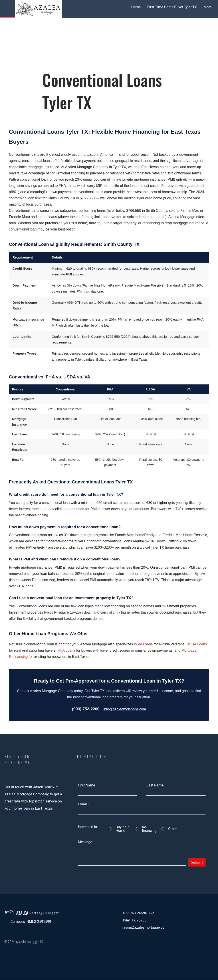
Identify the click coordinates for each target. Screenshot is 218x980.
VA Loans (145, 644)
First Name (86, 785)
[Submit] (197, 862)
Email (82, 804)
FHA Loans (66, 650)
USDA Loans (197, 644)
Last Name (155, 785)
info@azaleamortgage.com (125, 709)
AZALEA (22, 913)
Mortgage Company (44, 913)
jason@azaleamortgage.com (145, 927)
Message (85, 842)
